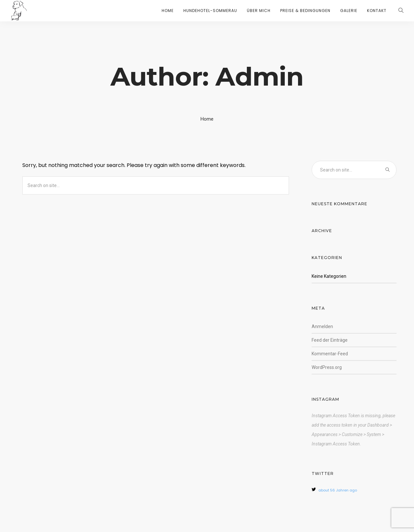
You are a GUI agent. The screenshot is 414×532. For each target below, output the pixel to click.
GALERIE (349, 11)
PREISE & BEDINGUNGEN (305, 11)
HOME (168, 11)
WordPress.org (327, 367)
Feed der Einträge (330, 340)
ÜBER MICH (259, 11)
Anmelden (322, 326)
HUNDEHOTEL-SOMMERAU (210, 11)
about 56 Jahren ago (338, 490)
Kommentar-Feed (330, 354)
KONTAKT (377, 11)
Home (207, 119)
